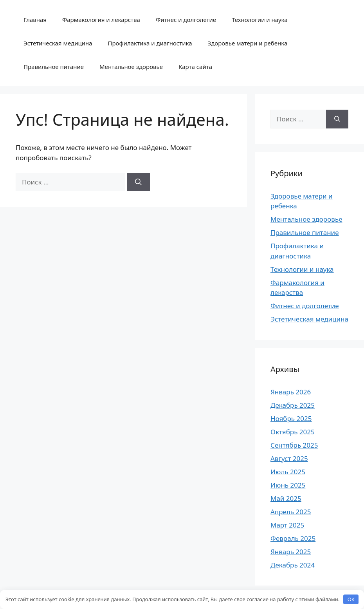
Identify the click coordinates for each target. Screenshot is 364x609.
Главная (35, 20)
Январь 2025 (291, 552)
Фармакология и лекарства (101, 20)
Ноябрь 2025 (291, 418)
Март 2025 (287, 525)
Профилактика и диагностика (150, 43)
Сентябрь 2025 (294, 445)
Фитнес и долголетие (186, 20)
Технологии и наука (260, 20)
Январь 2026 (291, 392)
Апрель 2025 (291, 512)
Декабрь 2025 (293, 405)
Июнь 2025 (288, 485)
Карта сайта (195, 67)
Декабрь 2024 (293, 565)
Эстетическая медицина (58, 43)
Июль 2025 (288, 472)
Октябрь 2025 (293, 432)
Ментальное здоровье (131, 67)
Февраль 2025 (293, 538)
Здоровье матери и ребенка (248, 43)
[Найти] (138, 182)
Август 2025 (289, 458)
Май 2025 (286, 498)
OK (351, 599)
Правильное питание (54, 67)
